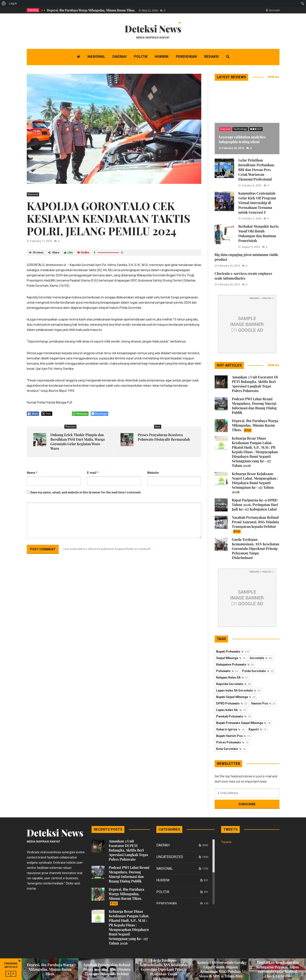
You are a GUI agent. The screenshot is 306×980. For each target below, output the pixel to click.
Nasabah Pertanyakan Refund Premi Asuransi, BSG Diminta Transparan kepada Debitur (255, 524)
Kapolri (257, 729)
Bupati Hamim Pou (233, 736)
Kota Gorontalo (231, 749)
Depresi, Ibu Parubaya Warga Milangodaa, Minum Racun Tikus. (91, 10)
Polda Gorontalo (258, 671)
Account (274, 10)
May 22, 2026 (150, 11)
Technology (240, 129)
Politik (163, 892)
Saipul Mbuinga (231, 658)
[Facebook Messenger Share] (99, 414)
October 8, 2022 (252, 186)
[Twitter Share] (47, 414)
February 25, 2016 (233, 148)
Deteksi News (153, 29)
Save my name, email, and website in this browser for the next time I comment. (86, 492)
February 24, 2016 (229, 266)
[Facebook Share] (33, 414)
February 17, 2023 (41, 241)
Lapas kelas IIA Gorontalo (238, 690)
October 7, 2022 (252, 219)
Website (153, 473)
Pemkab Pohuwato (233, 716)
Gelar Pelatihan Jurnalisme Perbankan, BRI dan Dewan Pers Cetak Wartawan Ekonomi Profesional (257, 170)
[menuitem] (4, 3)
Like (68, 253)
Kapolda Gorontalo (233, 684)
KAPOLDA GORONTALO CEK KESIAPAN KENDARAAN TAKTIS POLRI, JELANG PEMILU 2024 (109, 218)
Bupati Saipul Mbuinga (236, 697)
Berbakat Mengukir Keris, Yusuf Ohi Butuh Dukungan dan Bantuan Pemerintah (259, 233)
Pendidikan (166, 904)
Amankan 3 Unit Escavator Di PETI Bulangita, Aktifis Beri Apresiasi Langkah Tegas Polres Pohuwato (255, 384)
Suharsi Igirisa (230, 729)
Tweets (226, 842)
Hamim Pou (263, 703)
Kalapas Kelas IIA (232, 677)
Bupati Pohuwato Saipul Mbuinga (243, 723)
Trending (33, 10)
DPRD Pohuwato (232, 703)
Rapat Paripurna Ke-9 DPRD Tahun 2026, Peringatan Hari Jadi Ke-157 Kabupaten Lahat (255, 505)
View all (273, 77)
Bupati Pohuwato (233, 652)
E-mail (93, 473)
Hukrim (163, 880)
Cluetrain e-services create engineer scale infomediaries (243, 276)
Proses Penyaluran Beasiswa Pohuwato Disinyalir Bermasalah (164, 437)
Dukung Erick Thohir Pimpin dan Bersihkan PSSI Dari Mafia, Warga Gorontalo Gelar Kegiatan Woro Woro (78, 442)
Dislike (83, 253)
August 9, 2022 (251, 247)
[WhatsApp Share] (80, 414)
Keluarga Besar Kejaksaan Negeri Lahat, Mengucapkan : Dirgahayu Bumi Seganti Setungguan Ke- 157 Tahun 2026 (255, 483)
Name (32, 473)
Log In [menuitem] (13, 3)
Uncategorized (170, 857)
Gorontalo (261, 658)
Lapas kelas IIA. (231, 710)
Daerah (163, 845)
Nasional (33, 194)
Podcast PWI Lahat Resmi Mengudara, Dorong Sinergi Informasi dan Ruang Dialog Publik (254, 406)
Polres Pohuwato (232, 742)
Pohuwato (227, 671)
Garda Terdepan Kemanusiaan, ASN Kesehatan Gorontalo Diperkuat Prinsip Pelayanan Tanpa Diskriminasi (256, 548)
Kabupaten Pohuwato (235, 665)
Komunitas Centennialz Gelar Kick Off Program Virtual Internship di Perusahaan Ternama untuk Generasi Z (257, 203)
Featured (225, 129)
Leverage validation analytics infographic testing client (242, 139)
